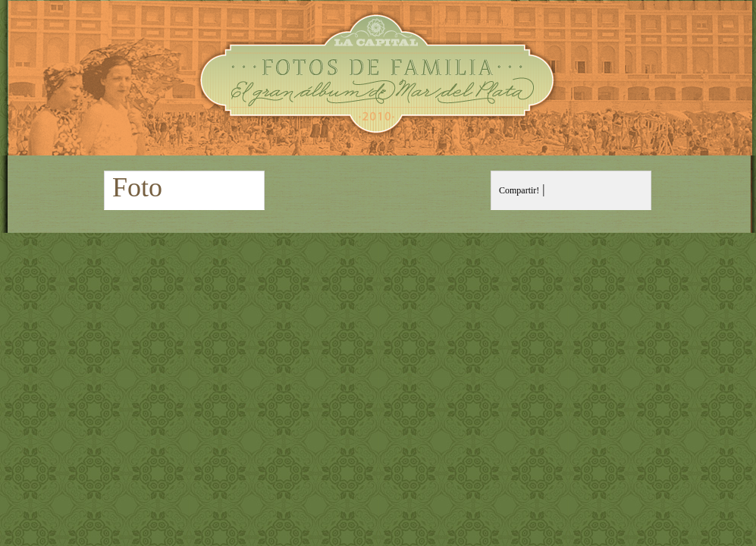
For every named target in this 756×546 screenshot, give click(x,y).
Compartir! (519, 190)
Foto (137, 187)
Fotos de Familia (378, 78)
